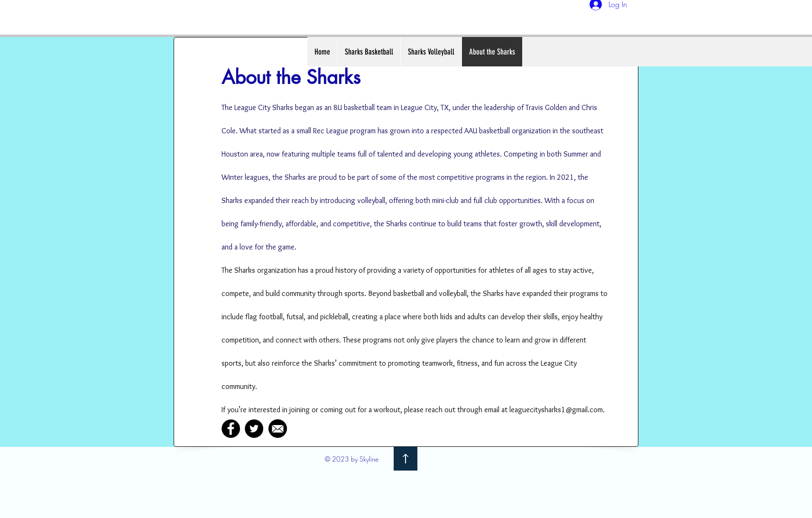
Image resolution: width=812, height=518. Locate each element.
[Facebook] (231, 429)
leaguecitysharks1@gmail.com (556, 410)
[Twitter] (254, 429)
